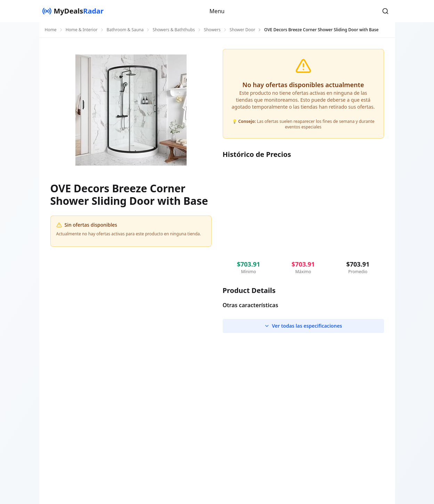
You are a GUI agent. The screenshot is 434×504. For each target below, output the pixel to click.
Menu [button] (217, 11)
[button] (385, 11)
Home (51, 30)
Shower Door (243, 30)
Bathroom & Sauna (125, 30)
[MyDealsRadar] (73, 11)
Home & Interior (82, 30)
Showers (212, 30)
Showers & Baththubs (174, 30)
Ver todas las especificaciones (303, 326)
